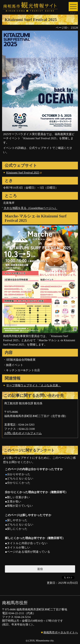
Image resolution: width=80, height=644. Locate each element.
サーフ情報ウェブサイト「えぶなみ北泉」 (34, 385)
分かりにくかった (18, 483)
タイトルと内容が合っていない (26, 543)
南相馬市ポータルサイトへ (61, 632)
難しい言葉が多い (18, 497)
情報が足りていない (19, 506)
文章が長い (13, 502)
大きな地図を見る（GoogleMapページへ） (30, 208)
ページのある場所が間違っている (28, 552)
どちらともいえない (19, 478)
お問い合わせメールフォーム (23, 433)
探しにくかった (16, 529)
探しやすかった (16, 520)
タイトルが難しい (18, 547)
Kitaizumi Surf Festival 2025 (23, 173)
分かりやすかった (18, 474)
